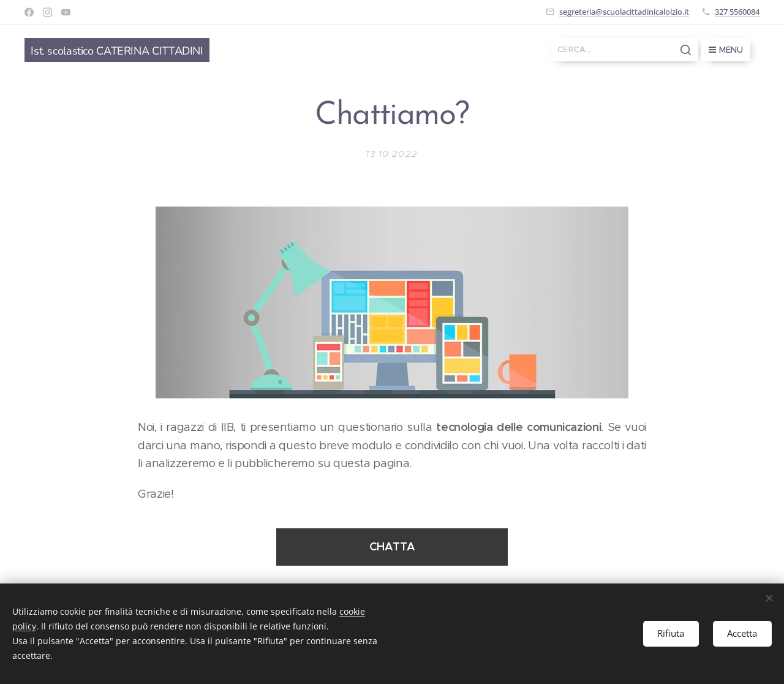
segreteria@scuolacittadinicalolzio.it (624, 12)
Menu (726, 50)
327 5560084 (737, 12)
